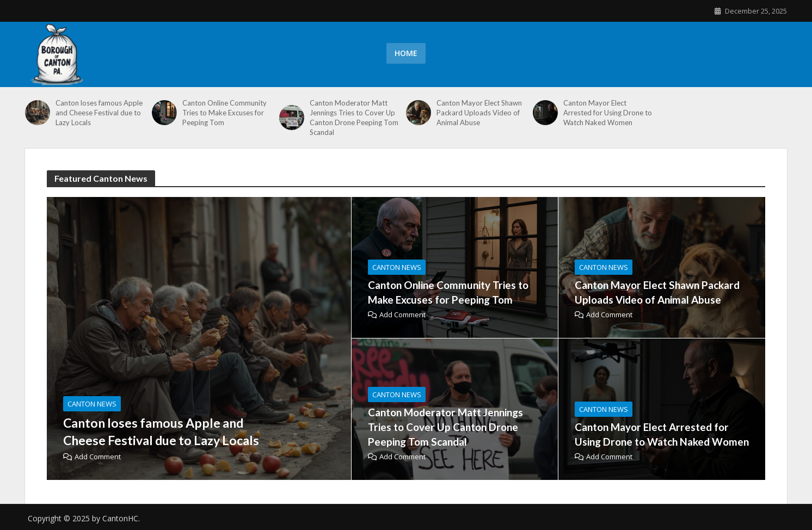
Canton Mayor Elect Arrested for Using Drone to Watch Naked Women (608, 113)
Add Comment (98, 457)
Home (406, 53)
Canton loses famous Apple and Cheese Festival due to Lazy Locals (99, 113)
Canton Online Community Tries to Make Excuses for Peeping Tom (224, 113)
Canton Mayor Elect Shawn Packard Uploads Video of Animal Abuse (479, 113)
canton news (92, 404)
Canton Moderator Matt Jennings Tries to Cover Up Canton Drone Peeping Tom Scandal (354, 118)
